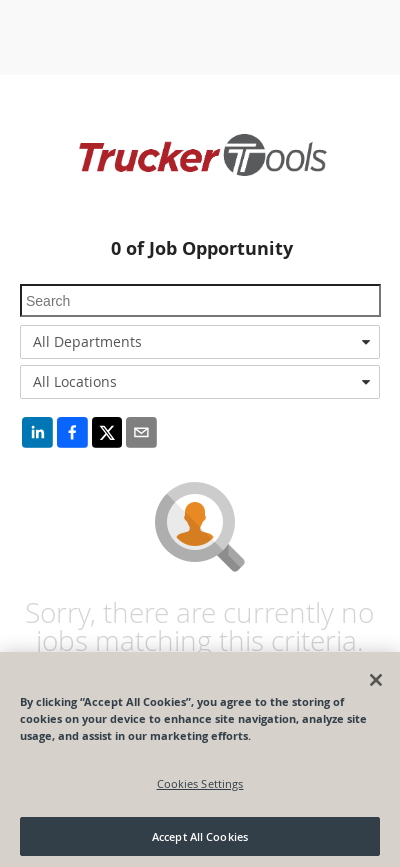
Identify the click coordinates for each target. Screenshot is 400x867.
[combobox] (200, 342)
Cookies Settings (200, 789)
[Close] (376, 686)
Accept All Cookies (200, 842)
